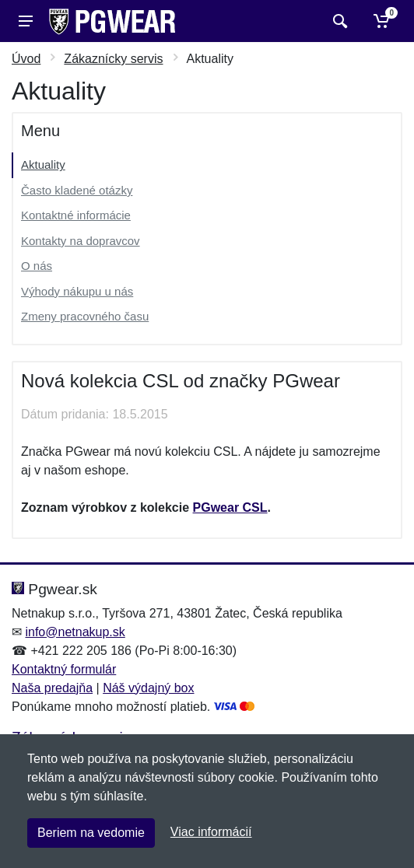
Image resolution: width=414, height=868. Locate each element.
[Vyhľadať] (338, 21)
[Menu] (26, 21)
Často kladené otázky (77, 190)
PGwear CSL (230, 507)
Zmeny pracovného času (85, 316)
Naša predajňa (52, 688)
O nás (37, 266)
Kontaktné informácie (76, 215)
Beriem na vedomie (91, 833)
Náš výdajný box (148, 688)
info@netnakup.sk (75, 632)
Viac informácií (211, 832)
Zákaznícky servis (113, 59)
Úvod (26, 59)
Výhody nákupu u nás (77, 291)
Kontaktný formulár (64, 669)
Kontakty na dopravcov (81, 241)
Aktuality (43, 164)
